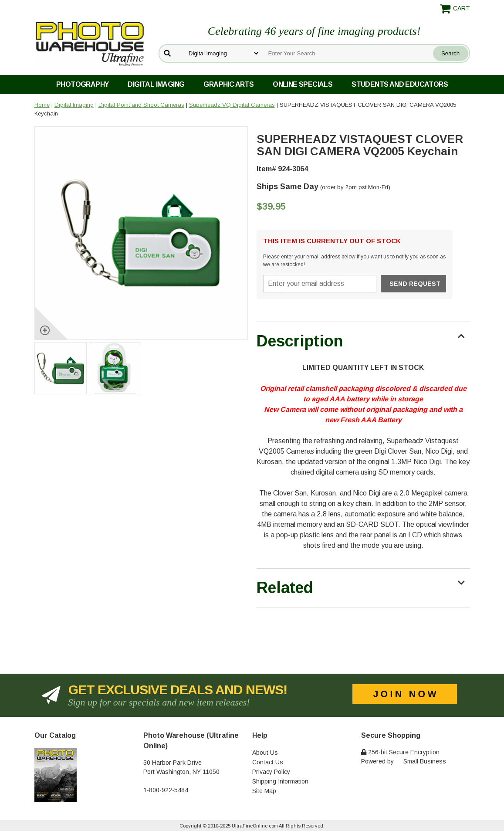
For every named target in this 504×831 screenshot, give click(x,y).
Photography (82, 84)
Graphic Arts (228, 84)
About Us (265, 753)
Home (42, 105)
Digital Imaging (156, 84)
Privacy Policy (271, 772)
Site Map (264, 791)
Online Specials (303, 84)
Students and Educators (400, 84)
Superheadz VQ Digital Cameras (232, 105)
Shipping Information (280, 781)
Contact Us (268, 762)
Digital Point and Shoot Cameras (141, 105)
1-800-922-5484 (166, 790)
